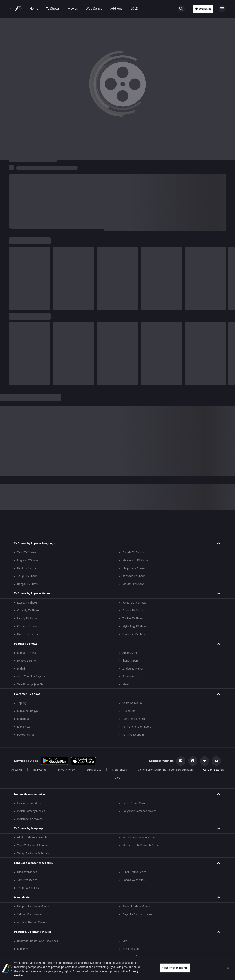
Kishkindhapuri (131, 949)
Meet (126, 684)
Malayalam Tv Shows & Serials (141, 846)
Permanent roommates (137, 727)
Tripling (22, 703)
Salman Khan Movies (30, 914)
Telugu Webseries (28, 888)
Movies (73, 9)
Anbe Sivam (130, 653)
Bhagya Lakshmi (27, 661)
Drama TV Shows (133, 611)
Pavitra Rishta (25, 735)
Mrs (125, 941)
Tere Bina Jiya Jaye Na (30, 684)
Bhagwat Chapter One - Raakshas (38, 941)
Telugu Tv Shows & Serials (33, 853)
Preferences (119, 770)
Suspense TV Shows (135, 634)
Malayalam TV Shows (135, 560)
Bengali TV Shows (28, 584)
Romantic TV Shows (134, 603)
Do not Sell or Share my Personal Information (165, 770)
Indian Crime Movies (135, 803)
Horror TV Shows (27, 634)
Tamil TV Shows (27, 552)
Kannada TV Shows (134, 576)
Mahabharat (25, 719)
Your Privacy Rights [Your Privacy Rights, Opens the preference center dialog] (175, 968)
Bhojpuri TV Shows (134, 568)
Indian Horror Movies (30, 803)
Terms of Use (93, 770)
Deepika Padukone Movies (33, 907)
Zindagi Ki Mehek (133, 669)
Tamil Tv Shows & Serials (32, 846)
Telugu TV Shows (27, 576)
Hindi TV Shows (26, 568)
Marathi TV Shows (133, 584)
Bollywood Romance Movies (139, 811)
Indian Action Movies (30, 819)
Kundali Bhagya (27, 653)
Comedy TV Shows (28, 611)
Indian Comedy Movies (31, 811)
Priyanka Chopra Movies (137, 914)
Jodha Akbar (24, 727)
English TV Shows (28, 560)
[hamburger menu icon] (222, 9)
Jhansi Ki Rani (130, 661)
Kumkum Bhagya (27, 711)
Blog (117, 778)
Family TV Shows (27, 618)
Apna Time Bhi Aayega (31, 677)
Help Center (40, 770)
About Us (17, 770)
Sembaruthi (130, 677)
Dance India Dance (134, 719)
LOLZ (134, 9)
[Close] (228, 968)
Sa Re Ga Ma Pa (132, 703)
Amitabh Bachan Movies (32, 922)
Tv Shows (53, 9)
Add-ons (116, 9)
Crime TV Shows (27, 626)
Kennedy (22, 949)
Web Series (94, 9)
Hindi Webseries (27, 872)
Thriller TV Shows (133, 618)
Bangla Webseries (134, 880)
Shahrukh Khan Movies (136, 907)
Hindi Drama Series (134, 872)
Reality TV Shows (27, 603)
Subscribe (203, 9)
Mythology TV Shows (135, 626)
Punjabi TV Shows (133, 552)
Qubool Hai (129, 711)
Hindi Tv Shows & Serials (32, 838)
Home (34, 9)
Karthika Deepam (133, 735)
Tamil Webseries (27, 880)
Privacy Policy (66, 770)
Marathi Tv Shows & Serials (139, 838)
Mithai (21, 669)
